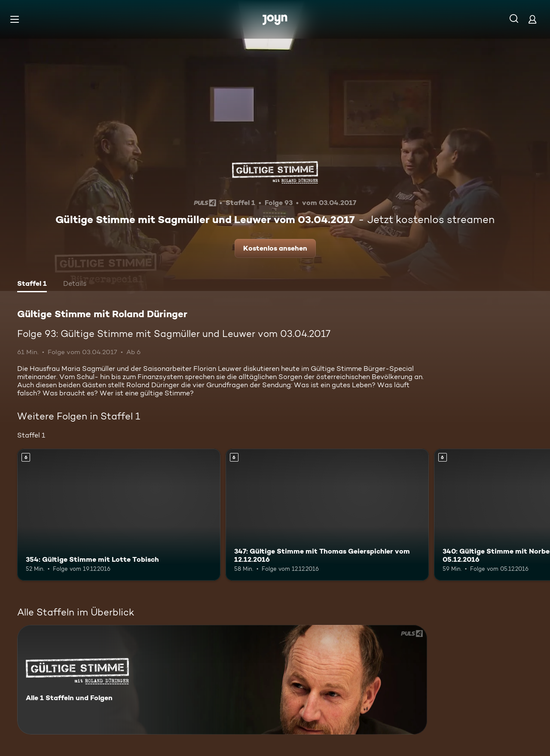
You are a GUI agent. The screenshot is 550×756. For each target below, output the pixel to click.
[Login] (532, 19)
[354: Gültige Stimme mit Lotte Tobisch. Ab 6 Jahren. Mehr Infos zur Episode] (119, 515)
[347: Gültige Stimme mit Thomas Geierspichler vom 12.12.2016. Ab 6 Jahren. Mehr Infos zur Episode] (327, 515)
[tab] (32, 285)
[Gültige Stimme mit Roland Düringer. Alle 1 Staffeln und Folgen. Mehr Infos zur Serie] (222, 680)
